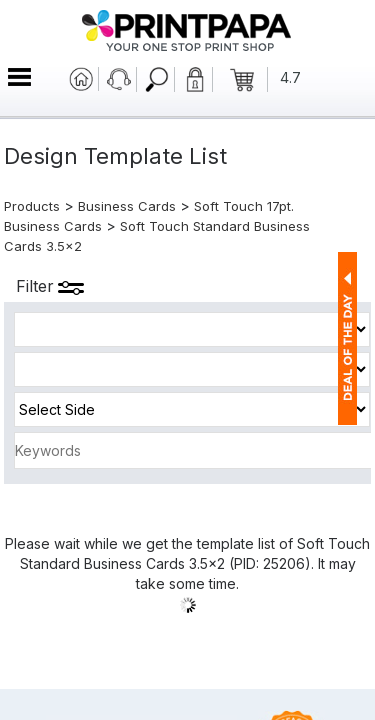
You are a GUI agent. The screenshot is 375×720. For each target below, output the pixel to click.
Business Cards (127, 206)
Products (32, 206)
